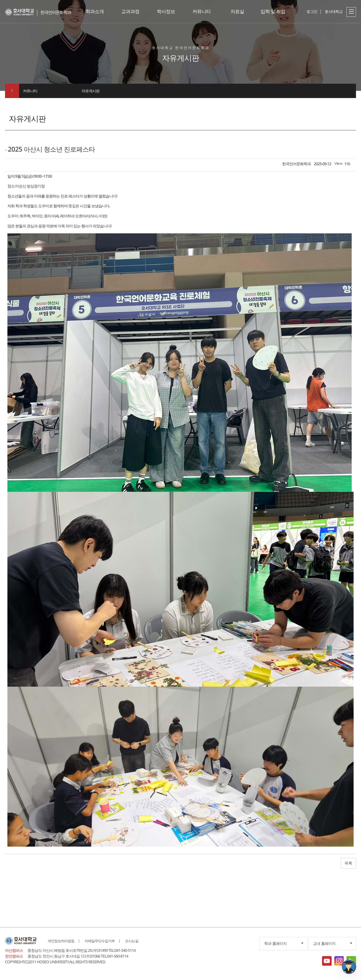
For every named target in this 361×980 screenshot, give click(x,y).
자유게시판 (90, 91)
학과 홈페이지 (275, 943)
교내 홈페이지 (324, 943)
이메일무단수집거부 (100, 941)
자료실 (237, 11)
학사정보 (166, 11)
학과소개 (95, 11)
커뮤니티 (202, 11)
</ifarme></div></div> (349, 967)
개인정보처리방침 (61, 941)
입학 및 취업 (273, 11)
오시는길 (132, 941)
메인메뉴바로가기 (0, 0)
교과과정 (130, 11)
